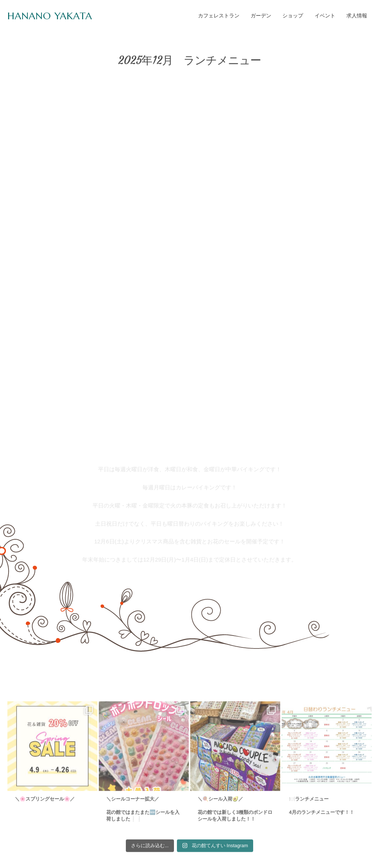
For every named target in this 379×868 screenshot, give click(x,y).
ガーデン (261, 16)
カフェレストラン (219, 16)
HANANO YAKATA (50, 16)
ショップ (293, 16)
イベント (325, 16)
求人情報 (357, 16)
